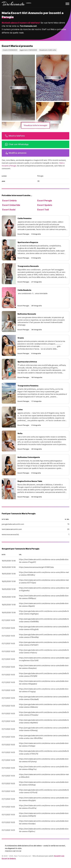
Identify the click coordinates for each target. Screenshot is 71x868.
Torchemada (13, 4)
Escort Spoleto (45, 205)
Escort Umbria (9, 201)
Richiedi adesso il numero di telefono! (21, 23)
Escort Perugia (45, 201)
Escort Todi (43, 210)
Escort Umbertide (11, 205)
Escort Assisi (9, 210)
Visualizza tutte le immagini (35, 125)
